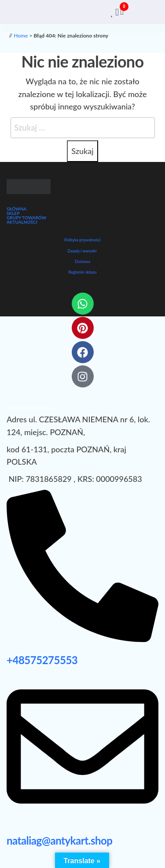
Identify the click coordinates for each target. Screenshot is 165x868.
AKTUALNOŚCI (22, 222)
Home (21, 36)
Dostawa (82, 261)
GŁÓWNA (16, 209)
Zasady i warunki (82, 251)
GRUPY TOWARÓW (26, 218)
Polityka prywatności (82, 240)
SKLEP (13, 213)
